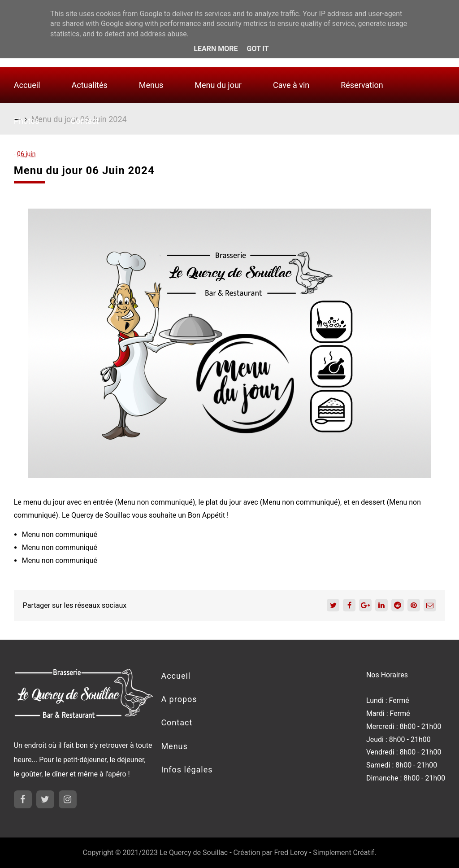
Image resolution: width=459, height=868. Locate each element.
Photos (27, 121)
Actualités (90, 85)
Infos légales (187, 770)
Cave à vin (291, 85)
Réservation (362, 85)
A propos (179, 699)
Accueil (27, 85)
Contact (85, 121)
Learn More (216, 49)
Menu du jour (218, 85)
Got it (258, 49)
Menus (151, 85)
